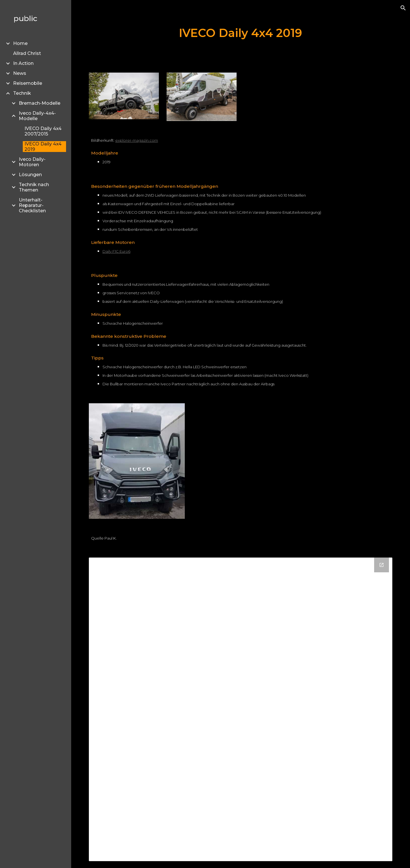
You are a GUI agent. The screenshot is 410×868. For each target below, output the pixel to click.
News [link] (20, 73)
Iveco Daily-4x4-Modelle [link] (37, 116)
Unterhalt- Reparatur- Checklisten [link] (32, 205)
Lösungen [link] (30, 175)
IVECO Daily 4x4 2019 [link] (43, 147)
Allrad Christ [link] (27, 53)
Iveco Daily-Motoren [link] (32, 162)
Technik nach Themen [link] (34, 187)
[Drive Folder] (241, 709)
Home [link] (20, 43)
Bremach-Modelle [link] (40, 103)
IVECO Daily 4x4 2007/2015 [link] (43, 131)
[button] (403, 8)
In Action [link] (23, 63)
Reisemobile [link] (28, 83)
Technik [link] (22, 93)
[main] (241, 33)
